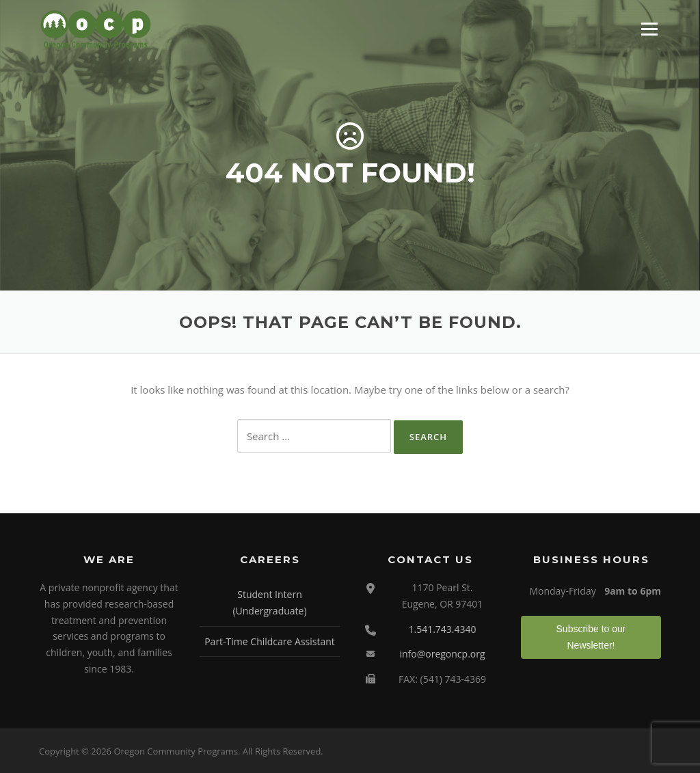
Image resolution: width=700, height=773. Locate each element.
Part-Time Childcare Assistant (270, 641)
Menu (649, 29)
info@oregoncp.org (442, 654)
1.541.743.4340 (442, 629)
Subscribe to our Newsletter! (591, 637)
